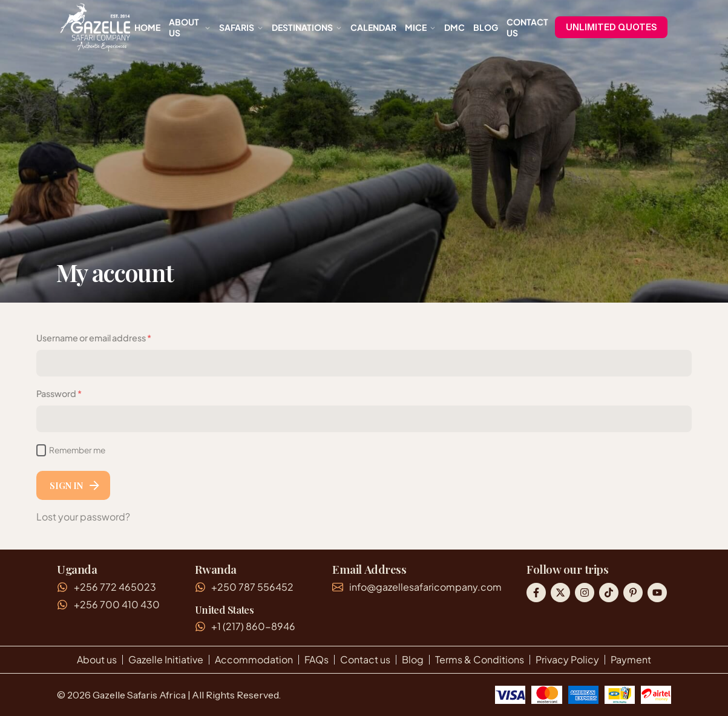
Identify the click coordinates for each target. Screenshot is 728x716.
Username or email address (94, 338)
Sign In (76, 485)
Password (78, 392)
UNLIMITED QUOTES (611, 27)
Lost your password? (83, 517)
